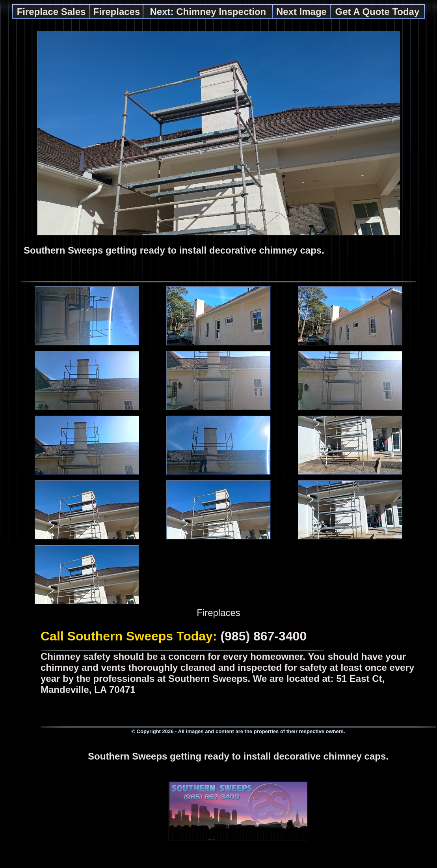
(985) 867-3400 (263, 636)
